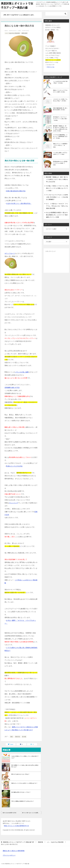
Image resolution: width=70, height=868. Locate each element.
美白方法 (18, 737)
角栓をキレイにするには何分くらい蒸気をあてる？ (24, 783)
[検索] (56, 14)
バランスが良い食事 (22, 372)
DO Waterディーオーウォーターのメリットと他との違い (60, 119)
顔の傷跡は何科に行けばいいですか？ (21, 792)
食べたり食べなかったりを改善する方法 (32, 813)
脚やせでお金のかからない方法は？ (20, 774)
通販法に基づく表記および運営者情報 (14, 851)
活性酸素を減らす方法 (12, 388)
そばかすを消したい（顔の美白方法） (19, 203)
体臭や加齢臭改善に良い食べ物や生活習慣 (60, 109)
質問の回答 (24, 33)
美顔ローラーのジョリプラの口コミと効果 (60, 91)
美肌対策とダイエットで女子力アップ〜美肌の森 (16, 5)
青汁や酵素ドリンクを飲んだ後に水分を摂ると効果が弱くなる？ (25, 766)
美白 (12, 737)
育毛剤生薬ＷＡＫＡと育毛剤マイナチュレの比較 (60, 163)
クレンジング (13, 503)
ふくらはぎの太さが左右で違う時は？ (60, 82)
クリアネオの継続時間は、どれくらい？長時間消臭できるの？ (60, 136)
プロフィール (50, 67)
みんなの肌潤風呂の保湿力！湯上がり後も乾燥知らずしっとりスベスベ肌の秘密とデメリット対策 (57, 215)
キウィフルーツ (10, 253)
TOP (19, 842)
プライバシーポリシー (9, 855)
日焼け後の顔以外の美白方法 (16, 191)
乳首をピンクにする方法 (14, 466)
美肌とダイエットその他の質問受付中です (16, 826)
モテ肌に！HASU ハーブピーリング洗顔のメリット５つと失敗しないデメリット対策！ (57, 188)
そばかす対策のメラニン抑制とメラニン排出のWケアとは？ (25, 757)
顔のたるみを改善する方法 (10, 813)
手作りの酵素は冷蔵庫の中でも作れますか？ (23, 801)
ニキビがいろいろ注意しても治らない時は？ (60, 100)
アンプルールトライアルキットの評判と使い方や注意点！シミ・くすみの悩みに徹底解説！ (57, 197)
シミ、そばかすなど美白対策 (12, 33)
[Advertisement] (56, 262)
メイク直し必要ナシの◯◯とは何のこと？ (60, 153)
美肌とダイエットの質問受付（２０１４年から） (60, 145)
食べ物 (24, 737)
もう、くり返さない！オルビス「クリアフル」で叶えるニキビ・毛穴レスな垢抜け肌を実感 (57, 206)
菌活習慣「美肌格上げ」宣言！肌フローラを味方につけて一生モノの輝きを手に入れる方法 (60, 128)
